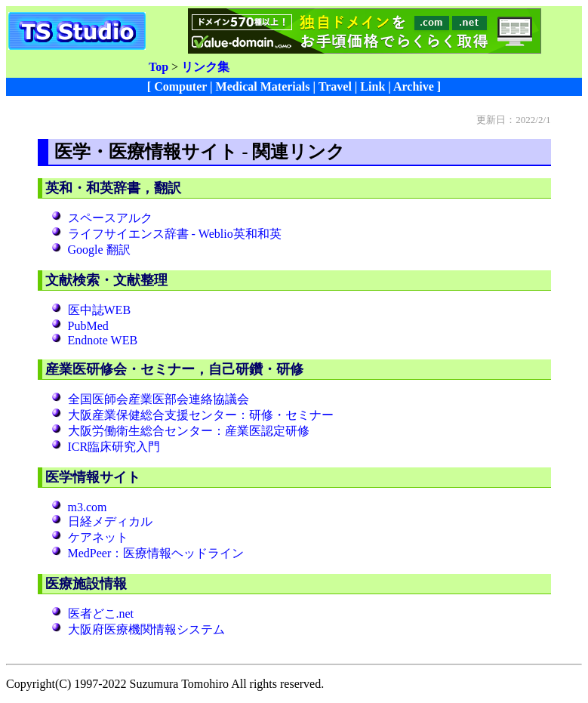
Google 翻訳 (99, 250)
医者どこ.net (101, 614)
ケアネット (98, 537)
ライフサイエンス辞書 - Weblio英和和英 (175, 234)
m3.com (88, 507)
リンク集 (205, 67)
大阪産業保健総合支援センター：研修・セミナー (201, 415)
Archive (414, 86)
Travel (335, 86)
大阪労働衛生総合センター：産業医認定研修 (189, 431)
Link (373, 86)
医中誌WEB (100, 310)
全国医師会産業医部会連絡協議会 (159, 399)
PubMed (88, 326)
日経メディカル (110, 521)
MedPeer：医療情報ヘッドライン (156, 553)
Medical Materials (263, 86)
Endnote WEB (103, 340)
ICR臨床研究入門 (114, 447)
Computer (180, 86)
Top (159, 67)
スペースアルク (110, 218)
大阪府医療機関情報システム (146, 629)
